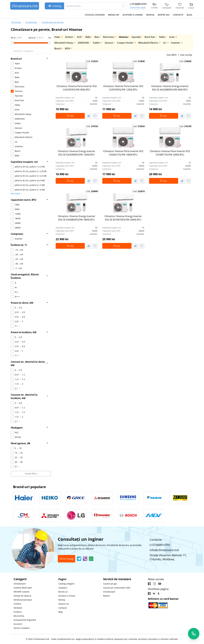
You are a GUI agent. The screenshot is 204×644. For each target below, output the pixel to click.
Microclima (19, 616)
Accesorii (18, 624)
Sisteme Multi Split (23, 588)
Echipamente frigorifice (25, 620)
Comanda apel (138, 7)
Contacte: (156, 540)
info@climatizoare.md (164, 550)
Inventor (177, 43)
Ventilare (18, 608)
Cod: (92, 61)
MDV (68, 48)
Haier (59, 37)
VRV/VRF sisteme (22, 592)
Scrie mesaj (66, 559)
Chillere (17, 604)
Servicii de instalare (117, 579)
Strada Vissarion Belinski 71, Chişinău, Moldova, (168, 557)
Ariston (70, 37)
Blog (189, 15)
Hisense (124, 37)
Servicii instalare (22, 628)
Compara (63, 588)
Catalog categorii (95, 15)
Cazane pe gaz (110, 584)
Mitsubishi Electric (149, 43)
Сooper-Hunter (126, 43)
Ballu (89, 37)
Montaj (150, 15)
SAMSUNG (84, 43)
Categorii (20, 579)
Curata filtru (31, 474)
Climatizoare (20, 584)
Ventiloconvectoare (23, 600)
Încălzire (18, 612)
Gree (173, 37)
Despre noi (164, 15)
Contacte (178, 15)
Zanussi (110, 43)
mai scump (186, 55)
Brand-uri (114, 15)
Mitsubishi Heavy (65, 43)
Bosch (58, 48)
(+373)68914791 (138, 4)
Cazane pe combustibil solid (117, 588)
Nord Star (151, 37)
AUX (80, 37)
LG (166, 43)
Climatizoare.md (25, 6)
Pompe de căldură (22, 596)
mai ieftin (172, 55)
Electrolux (110, 37)
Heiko (163, 37)
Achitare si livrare (133, 15)
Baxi (98, 37)
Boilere (107, 596)
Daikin (98, 43)
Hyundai (137, 37)
